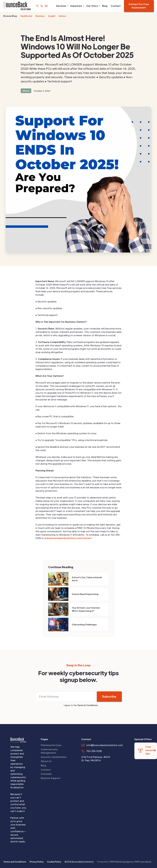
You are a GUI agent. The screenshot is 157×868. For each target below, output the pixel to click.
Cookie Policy (54, 862)
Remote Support (51, 778)
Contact (116, 6)
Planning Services (51, 745)
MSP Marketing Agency (122, 862)
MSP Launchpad (143, 862)
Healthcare (26, 16)
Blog (105, 6)
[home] (15, 6)
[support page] (37, 6)
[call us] (42, 6)
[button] (61, 6)
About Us (46, 761)
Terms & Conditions (88, 705)
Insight (52, 16)
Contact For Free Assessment (139, 6)
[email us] (46, 6)
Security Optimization (54, 757)
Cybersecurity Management (49, 751)
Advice (62, 16)
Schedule (46, 774)
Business (40, 16)
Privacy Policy (37, 862)
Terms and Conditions (15, 862)
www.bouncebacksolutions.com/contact (68, 538)
